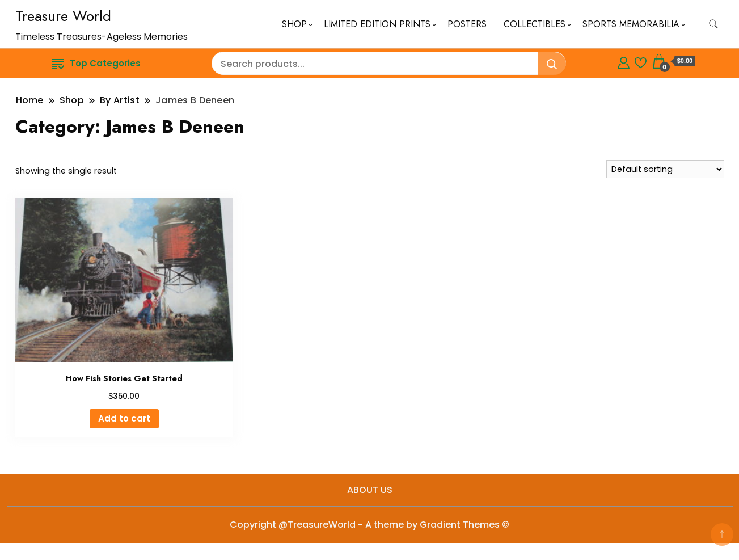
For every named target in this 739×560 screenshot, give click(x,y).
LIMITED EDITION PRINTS (377, 24)
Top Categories (96, 63)
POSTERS (467, 24)
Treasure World (63, 16)
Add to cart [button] (124, 418)
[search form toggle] (713, 24)
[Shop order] (665, 169)
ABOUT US (370, 490)
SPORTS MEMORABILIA (631, 24)
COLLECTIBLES (535, 24)
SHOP (294, 24)
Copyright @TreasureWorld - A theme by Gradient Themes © (370, 525)
